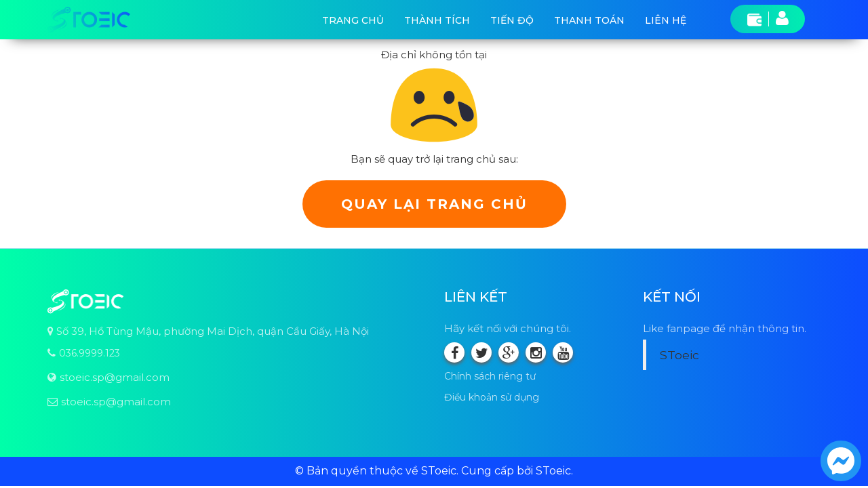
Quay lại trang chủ (434, 204)
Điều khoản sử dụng (492, 397)
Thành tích (437, 20)
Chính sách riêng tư (490, 376)
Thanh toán (589, 20)
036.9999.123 (90, 353)
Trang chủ (353, 20)
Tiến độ (512, 20)
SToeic (679, 355)
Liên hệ (666, 20)
